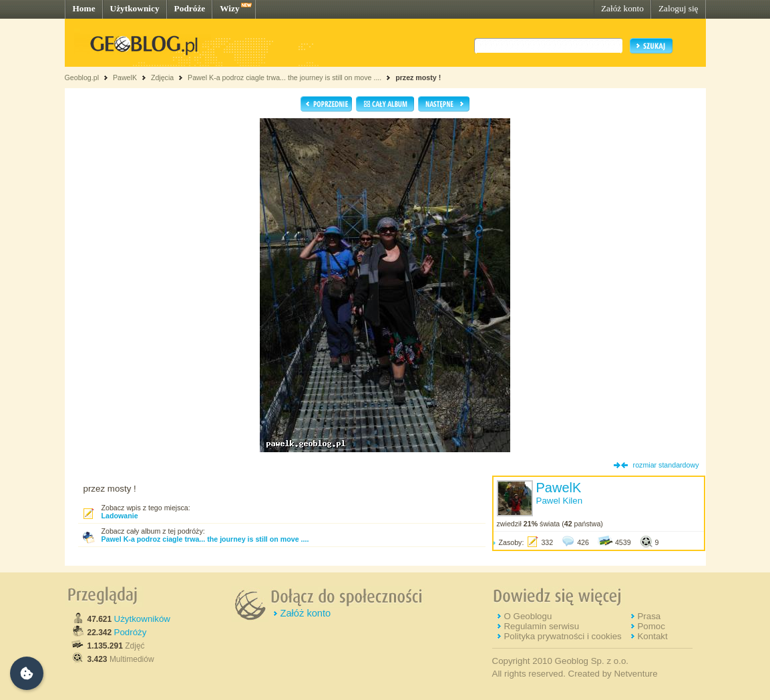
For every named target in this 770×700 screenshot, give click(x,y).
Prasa (649, 616)
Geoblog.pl (82, 77)
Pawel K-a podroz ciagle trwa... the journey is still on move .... (284, 77)
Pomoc (651, 626)
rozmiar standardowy (666, 465)
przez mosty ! (418, 77)
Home (84, 8)
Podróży (131, 632)
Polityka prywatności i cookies (562, 636)
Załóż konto (622, 8)
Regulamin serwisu (541, 626)
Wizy (229, 8)
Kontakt (652, 636)
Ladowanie (120, 516)
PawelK (125, 77)
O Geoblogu (528, 616)
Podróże (190, 8)
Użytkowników (142, 619)
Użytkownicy (135, 8)
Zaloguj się (679, 8)
